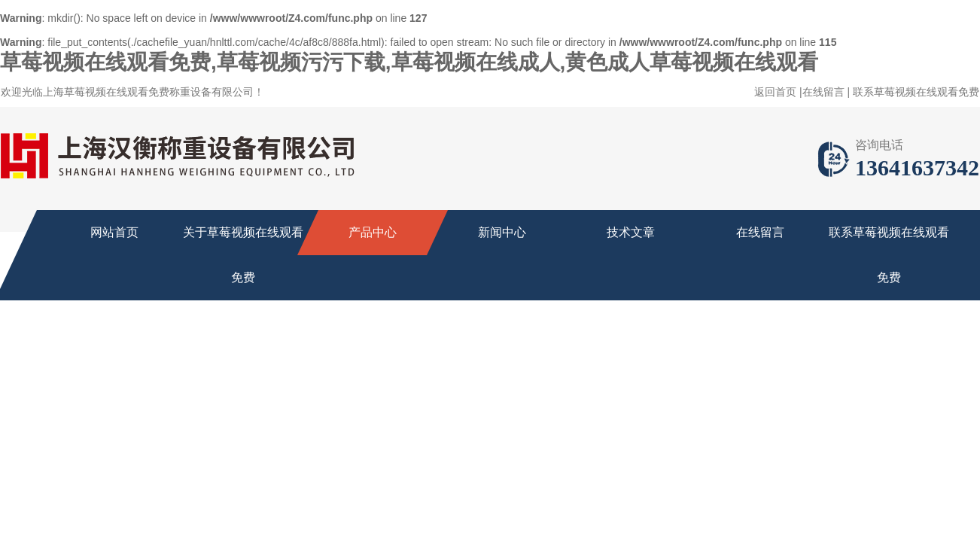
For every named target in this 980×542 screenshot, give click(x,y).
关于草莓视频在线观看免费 (243, 255)
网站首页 (114, 232)
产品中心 (373, 232)
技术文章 (631, 232)
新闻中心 (502, 232)
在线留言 (823, 92)
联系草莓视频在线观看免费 (916, 92)
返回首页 (775, 92)
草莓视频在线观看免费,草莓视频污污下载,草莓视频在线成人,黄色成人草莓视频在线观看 (409, 62)
